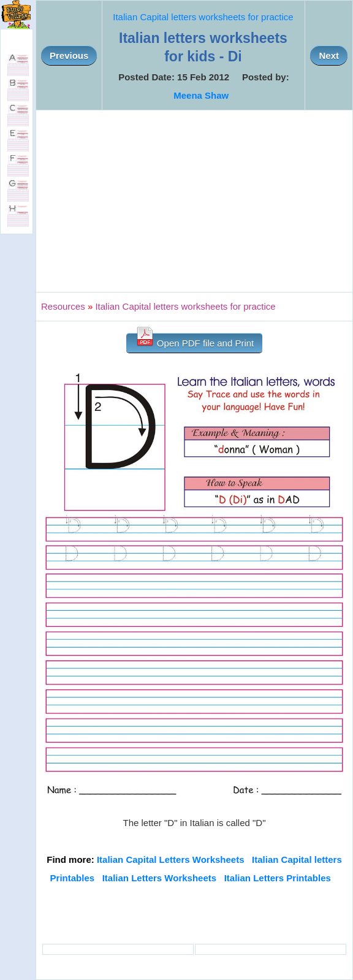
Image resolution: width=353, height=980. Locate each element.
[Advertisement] (194, 201)
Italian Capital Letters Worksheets (171, 859)
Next (329, 56)
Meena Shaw (201, 95)
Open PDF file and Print (195, 341)
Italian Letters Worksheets (159, 878)
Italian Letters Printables (278, 878)
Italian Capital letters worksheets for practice (203, 17)
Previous (69, 56)
